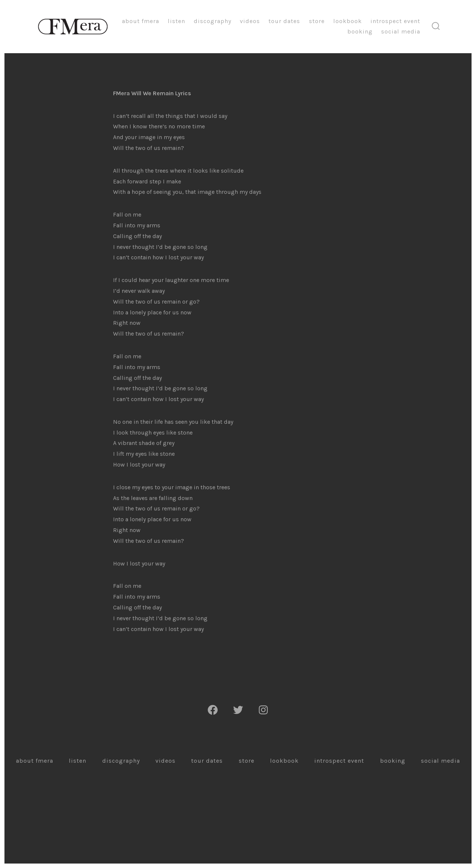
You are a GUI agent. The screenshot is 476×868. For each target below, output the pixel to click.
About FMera (141, 21)
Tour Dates (284, 21)
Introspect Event (395, 21)
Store (317, 21)
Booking (360, 31)
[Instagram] (263, 710)
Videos (250, 21)
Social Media (401, 31)
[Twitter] (238, 710)
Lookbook (348, 21)
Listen (176, 21)
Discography (213, 21)
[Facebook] (213, 710)
